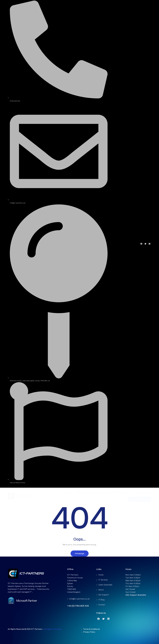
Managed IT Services (53, 629)
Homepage (80, 554)
